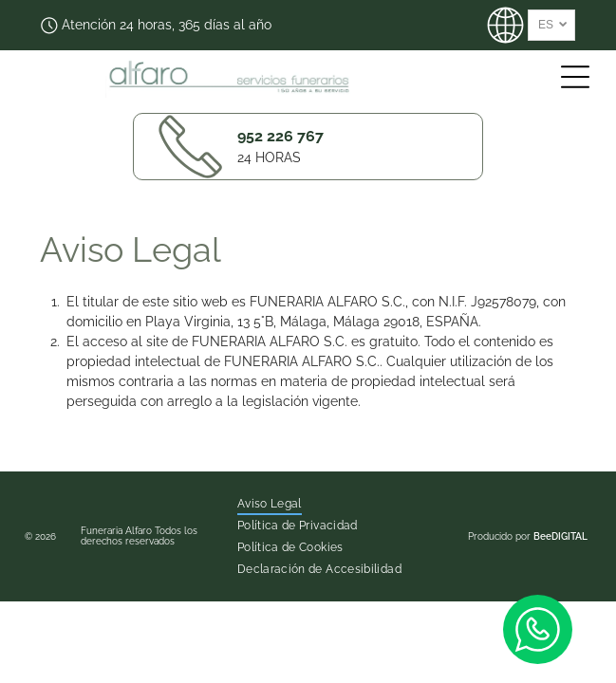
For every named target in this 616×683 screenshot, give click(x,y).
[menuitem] (270, 504)
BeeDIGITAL (560, 536)
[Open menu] (575, 77)
